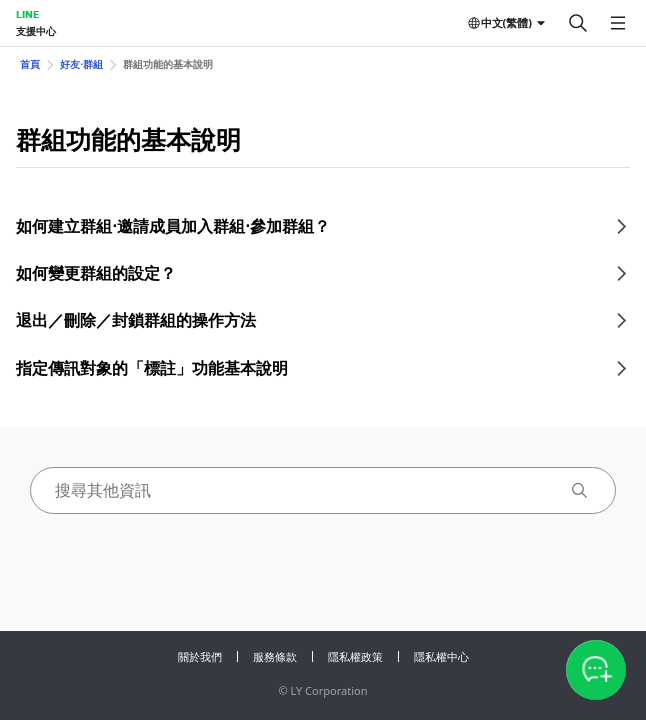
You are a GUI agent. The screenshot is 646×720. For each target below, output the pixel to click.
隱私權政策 (355, 656)
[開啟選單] (618, 23)
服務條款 (275, 656)
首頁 (30, 64)
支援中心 (36, 31)
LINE (27, 14)
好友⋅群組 (81, 64)
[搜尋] (578, 23)
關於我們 (200, 656)
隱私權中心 (441, 656)
